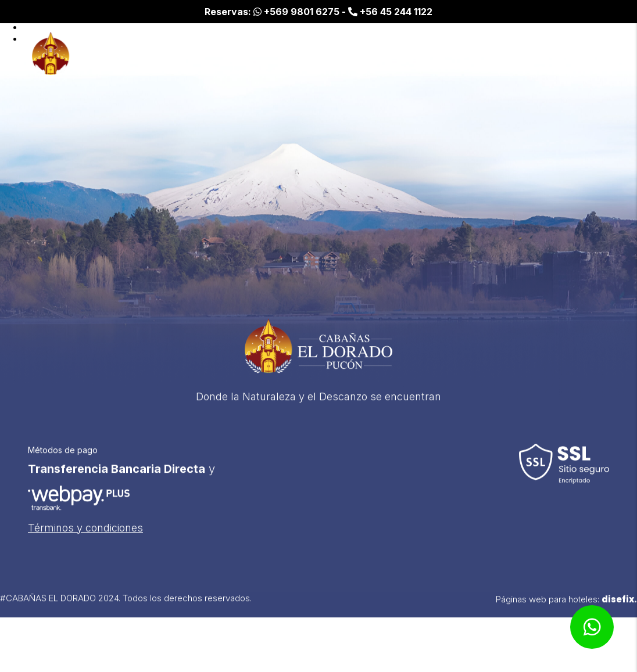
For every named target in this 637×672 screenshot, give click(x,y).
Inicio (456, 54)
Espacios (573, 54)
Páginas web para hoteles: (566, 604)
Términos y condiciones (85, 533)
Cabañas (509, 54)
